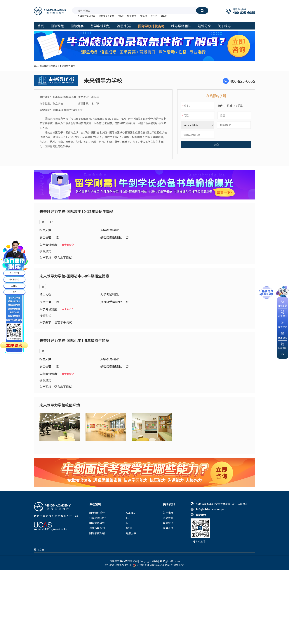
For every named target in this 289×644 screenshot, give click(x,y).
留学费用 (132, 16)
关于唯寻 (168, 513)
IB (43, 222)
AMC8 (121, 16)
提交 (216, 145)
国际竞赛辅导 (97, 523)
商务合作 (168, 528)
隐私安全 (179, 565)
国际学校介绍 (97, 533)
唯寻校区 (168, 518)
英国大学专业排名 (86, 16)
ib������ (106, 16)
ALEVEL (130, 513)
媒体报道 (168, 523)
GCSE (129, 528)
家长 (228, 105)
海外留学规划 (97, 528)
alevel (164, 16)
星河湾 (154, 16)
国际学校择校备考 (49, 66)
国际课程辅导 (97, 513)
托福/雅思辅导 (98, 518)
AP (51, 222)
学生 (238, 105)
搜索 (202, 11)
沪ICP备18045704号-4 (118, 565)
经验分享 (131, 533)
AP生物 (143, 16)
